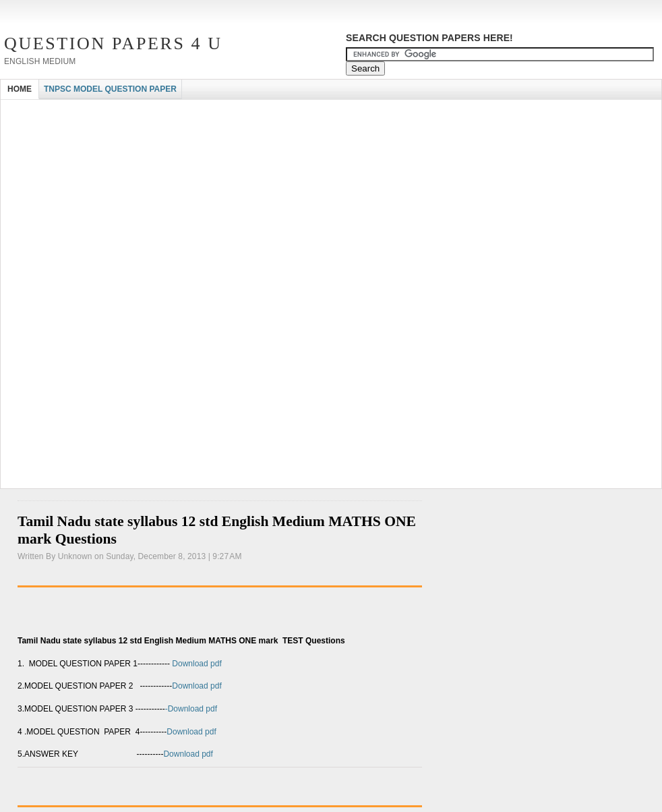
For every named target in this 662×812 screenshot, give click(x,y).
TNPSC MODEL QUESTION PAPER (110, 89)
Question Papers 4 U (113, 43)
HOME (20, 89)
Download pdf (196, 664)
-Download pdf (191, 709)
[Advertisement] (158, 201)
